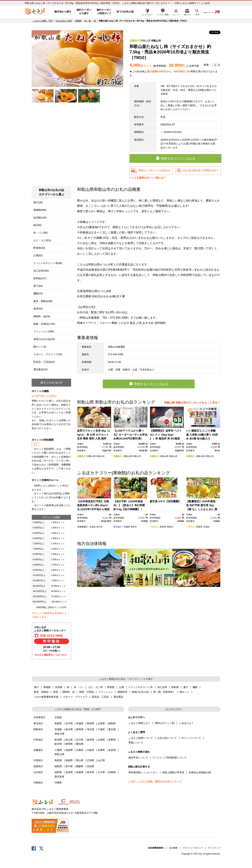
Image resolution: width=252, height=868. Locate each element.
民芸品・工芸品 (100, 697)
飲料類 (175, 687)
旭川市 (99, 527)
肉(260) (37, 225)
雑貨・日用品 (87, 692)
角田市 (134, 527)
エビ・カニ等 (95, 687)
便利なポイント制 (165, 723)
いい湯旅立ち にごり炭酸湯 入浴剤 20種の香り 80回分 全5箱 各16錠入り (202, 435)
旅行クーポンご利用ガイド (104, 12)
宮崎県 (112, 772)
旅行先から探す (63, 12)
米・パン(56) (40, 233)
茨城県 (58, 729)
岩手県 (69, 723)
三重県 (58, 750)
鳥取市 (170, 527)
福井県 (91, 740)
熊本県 (91, 772)
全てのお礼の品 (125, 12)
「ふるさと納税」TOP (42, 21)
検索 (197, 12)
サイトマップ (214, 848)
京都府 (80, 750)
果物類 (78, 21)
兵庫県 (101, 750)
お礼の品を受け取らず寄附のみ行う (200, 170)
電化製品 (118, 697)
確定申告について (138, 758)
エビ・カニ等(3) (42, 240)
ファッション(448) (44, 331)
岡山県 (80, 760)
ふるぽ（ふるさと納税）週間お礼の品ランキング (155, 782)
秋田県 (91, 723)
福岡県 (58, 772)
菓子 (186, 687)
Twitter (41, 848)
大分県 (101, 772)
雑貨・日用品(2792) (44, 324)
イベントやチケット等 (141, 687)
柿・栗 (88, 21)
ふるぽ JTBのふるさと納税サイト (35, 12)
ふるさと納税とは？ (139, 723)
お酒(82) (38, 255)
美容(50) (38, 309)
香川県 (69, 766)
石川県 (80, 740)
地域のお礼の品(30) (44, 339)
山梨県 (101, 740)
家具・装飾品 (41, 692)
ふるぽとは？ (186, 723)
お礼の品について (167, 738)
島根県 (69, 760)
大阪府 (91, 750)
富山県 (69, 740)
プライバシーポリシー (193, 848)
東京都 (112, 729)
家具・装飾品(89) (43, 301)
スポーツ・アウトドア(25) (48, 354)
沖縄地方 (38, 783)
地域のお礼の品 (140, 692)
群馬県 (80, 729)
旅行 (36, 687)
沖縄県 (58, 783)
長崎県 (80, 772)
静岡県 (69, 744)
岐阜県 (58, 744)
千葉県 (101, 729)
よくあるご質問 (163, 12)
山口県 (101, 760)
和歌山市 (156, 41)
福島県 (112, 723)
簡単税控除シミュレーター (143, 772)
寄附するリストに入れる (178, 159)
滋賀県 (69, 750)
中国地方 (154, 527)
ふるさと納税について (141, 738)
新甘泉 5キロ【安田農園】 (165, 501)
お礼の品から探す (64, 21)
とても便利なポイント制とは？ (149, 178)
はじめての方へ (146, 12)
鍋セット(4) (40, 347)
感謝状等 (122, 692)
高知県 (91, 766)
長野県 (112, 740)
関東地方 (38, 729)
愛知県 (80, 744)
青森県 (58, 723)
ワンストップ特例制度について (170, 758)
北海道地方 (82, 527)
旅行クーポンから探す (84, 12)
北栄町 (206, 527)
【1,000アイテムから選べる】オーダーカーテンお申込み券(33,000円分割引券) (130, 435)
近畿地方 (134, 41)
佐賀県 (69, 772)
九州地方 (38, 772)
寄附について (136, 743)
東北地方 (118, 527)
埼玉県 (91, 729)
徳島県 (58, 766)
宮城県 (127, 527)
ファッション (106, 692)
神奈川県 (59, 734)
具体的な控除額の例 (200, 772)
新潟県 (58, 740)
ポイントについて (191, 738)
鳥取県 (163, 527)
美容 (56, 692)
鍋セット (185, 692)
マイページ (176, 12)
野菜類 (111, 687)
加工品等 (162, 687)
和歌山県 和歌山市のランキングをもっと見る (191, 403)
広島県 (91, 760)
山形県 (101, 723)
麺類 (195, 687)
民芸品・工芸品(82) (44, 362)
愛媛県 (80, 766)
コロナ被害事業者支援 (46, 697)
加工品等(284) (41, 271)
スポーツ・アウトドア (75, 697)
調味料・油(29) (42, 316)
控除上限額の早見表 (173, 772)
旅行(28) (38, 202)
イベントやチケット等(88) (48, 263)
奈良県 (112, 750)
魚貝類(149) (40, 218)
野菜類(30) (39, 248)
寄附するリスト (187, 12)
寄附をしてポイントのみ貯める (154, 170)
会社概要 (173, 848)
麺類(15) (38, 293)
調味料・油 (69, 692)
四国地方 (38, 766)
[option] (77, 59)
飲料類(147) (40, 278)
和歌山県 (146, 41)
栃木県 (69, 729)
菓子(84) (38, 286)
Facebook (34, 848)
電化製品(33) (40, 369)
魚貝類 (59, 687)
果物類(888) (40, 210)
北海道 (92, 527)
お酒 (121, 687)
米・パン (79, 687)
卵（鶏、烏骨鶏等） (164, 692)
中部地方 (38, 740)
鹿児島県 (59, 777)
